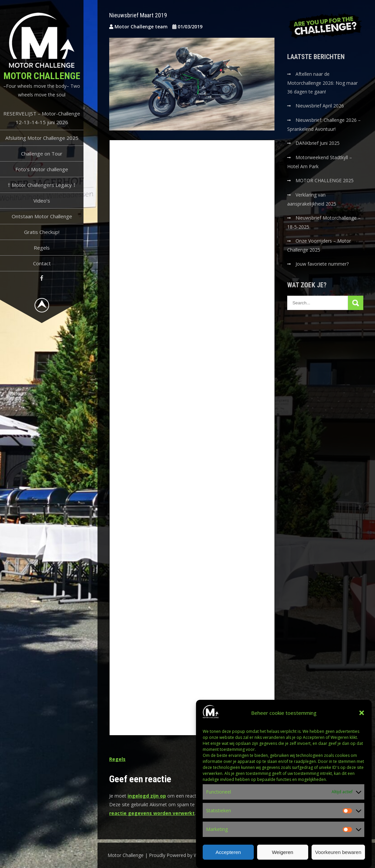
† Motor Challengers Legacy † (42, 185)
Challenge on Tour (42, 154)
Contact (42, 263)
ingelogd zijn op (147, 796)
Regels (42, 248)
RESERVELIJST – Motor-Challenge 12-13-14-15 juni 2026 (42, 118)
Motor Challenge (42, 76)
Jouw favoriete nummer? (322, 264)
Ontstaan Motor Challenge (42, 216)
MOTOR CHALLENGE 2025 (325, 180)
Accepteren (228, 852)
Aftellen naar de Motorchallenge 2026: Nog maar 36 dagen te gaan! (322, 83)
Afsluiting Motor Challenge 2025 (42, 138)
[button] (362, 713)
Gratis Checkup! (42, 232)
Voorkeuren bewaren (338, 852)
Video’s (42, 201)
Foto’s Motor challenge (42, 169)
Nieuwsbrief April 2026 (320, 106)
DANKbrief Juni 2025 (318, 143)
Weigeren (283, 852)
